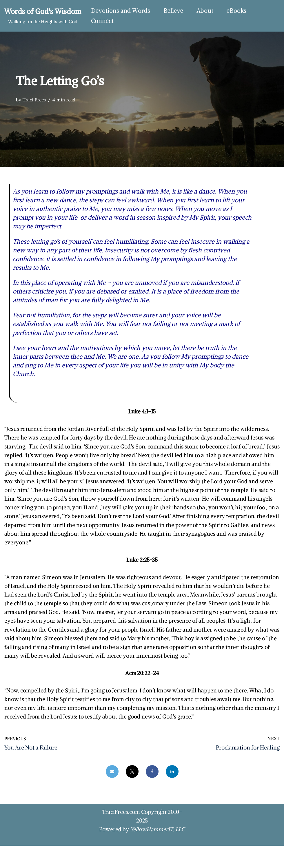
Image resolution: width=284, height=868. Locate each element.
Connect (103, 21)
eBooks (238, 11)
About (206, 11)
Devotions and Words (121, 11)
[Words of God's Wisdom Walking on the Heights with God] (43, 16)
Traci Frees (34, 100)
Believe (174, 11)
